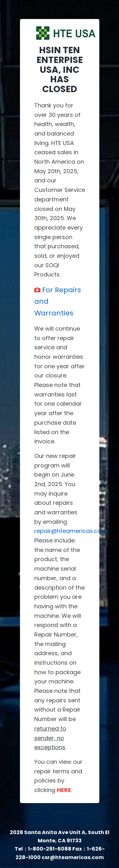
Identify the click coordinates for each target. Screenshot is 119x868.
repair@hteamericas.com (71, 531)
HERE (64, 790)
